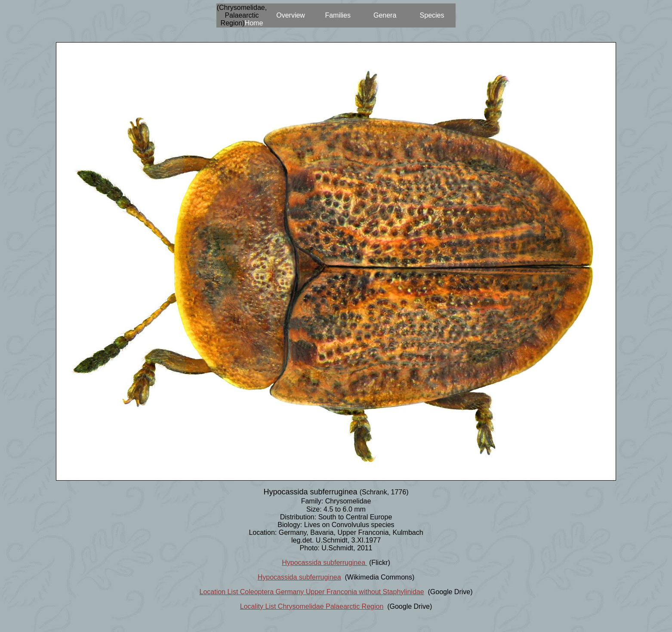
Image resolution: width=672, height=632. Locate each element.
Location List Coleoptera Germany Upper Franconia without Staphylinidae (312, 592)
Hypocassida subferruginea (324, 563)
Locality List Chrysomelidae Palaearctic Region (312, 606)
